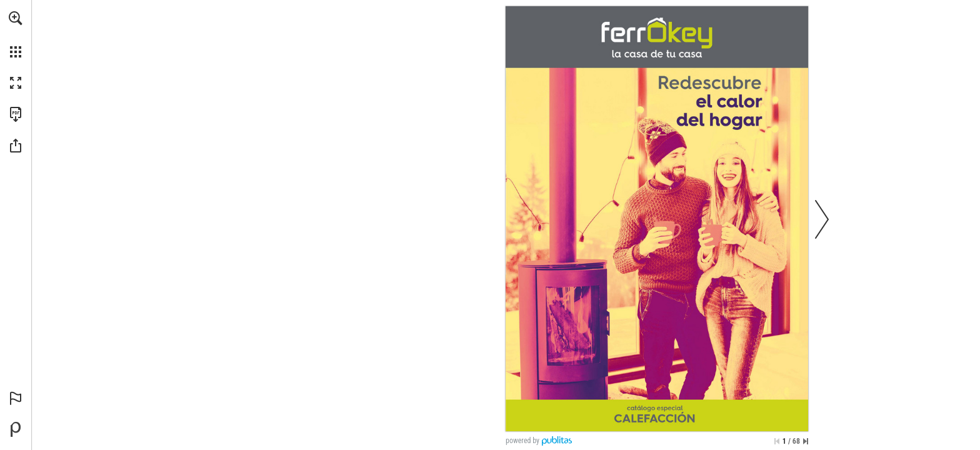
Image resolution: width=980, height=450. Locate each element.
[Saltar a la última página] (806, 441)
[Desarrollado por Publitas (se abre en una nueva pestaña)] (16, 429)
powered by (522, 441)
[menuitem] (16, 34)
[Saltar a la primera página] (777, 441)
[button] (16, 18)
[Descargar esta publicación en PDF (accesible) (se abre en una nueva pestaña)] (16, 114)
